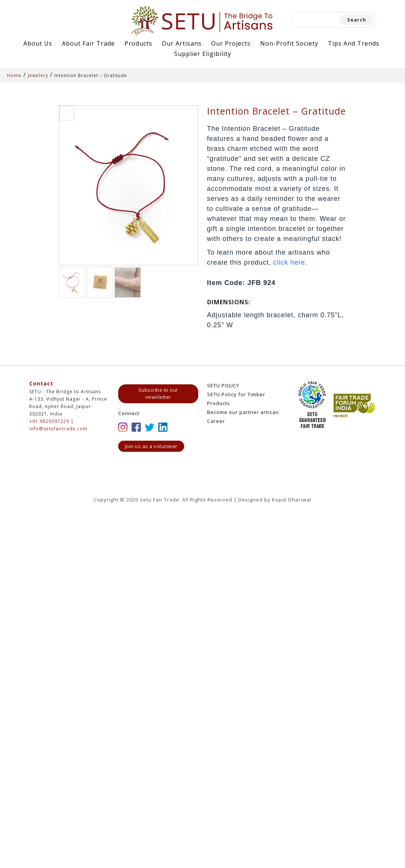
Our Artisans (182, 43)
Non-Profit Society (289, 43)
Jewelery (38, 75)
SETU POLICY (223, 385)
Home (14, 75)
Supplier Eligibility (203, 54)
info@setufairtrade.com (58, 429)
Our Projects (231, 43)
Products (138, 43)
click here (289, 262)
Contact (41, 383)
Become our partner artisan (243, 412)
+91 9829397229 (49, 421)
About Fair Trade (88, 43)
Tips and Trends (354, 43)
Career (216, 421)
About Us (38, 43)
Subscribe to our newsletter (158, 394)
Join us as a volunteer (151, 446)
